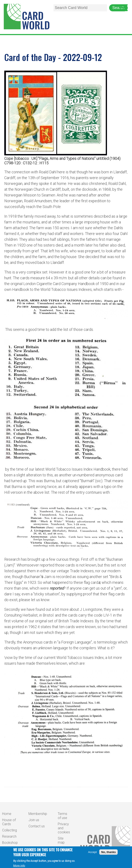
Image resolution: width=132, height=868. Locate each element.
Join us (34, 820)
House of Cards (9, 822)
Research (9, 836)
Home (7, 814)
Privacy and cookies (64, 828)
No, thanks (108, 854)
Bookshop (10, 843)
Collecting (10, 830)
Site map (61, 840)
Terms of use (62, 816)
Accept (92, 854)
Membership (38, 814)
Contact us (37, 826)
